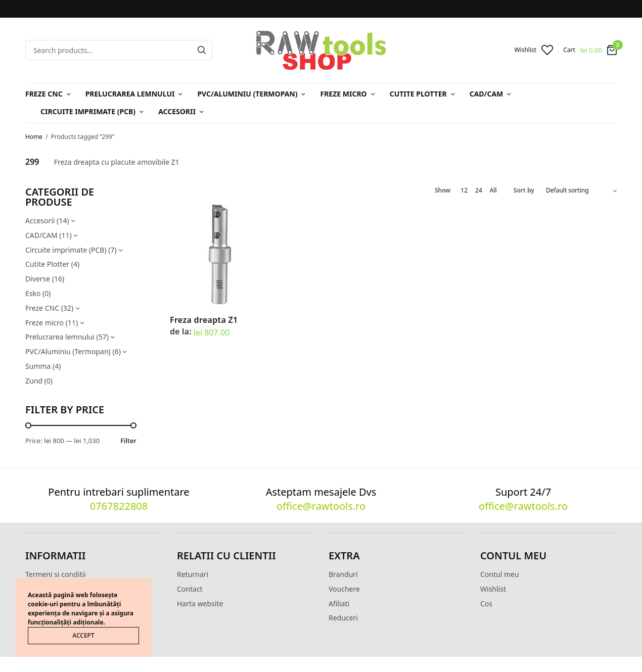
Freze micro (343, 94)
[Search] (202, 50)
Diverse (38, 279)
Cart (569, 50)
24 (479, 190)
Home (34, 137)
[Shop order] (581, 190)
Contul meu (500, 574)
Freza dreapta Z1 (204, 320)
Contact (190, 589)
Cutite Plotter (418, 94)
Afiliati (339, 604)
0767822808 (119, 506)
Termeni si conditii (56, 574)
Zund (34, 381)
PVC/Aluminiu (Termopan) (247, 94)
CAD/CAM (487, 94)
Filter (128, 441)
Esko (33, 293)
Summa (38, 366)
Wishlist (493, 589)
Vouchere (344, 589)
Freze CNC (44, 94)
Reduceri (343, 618)
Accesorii (177, 111)
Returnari (193, 574)
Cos (486, 604)
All (493, 190)
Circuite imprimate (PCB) (88, 111)
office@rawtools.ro (321, 506)
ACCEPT (83, 635)
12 (464, 190)
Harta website (200, 604)
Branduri (343, 574)
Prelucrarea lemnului (130, 94)
